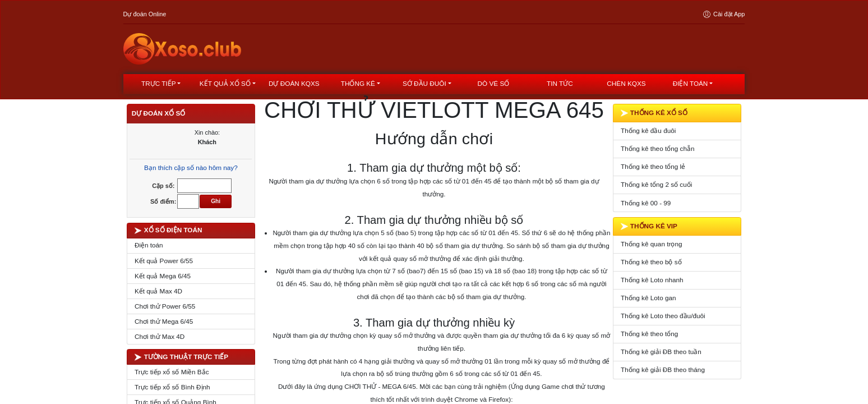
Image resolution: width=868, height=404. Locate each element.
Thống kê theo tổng (649, 334)
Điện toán (691, 83)
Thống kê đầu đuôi (648, 130)
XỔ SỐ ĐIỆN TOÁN (168, 230)
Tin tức (560, 83)
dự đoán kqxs (294, 83)
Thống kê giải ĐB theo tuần (661, 352)
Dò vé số (494, 83)
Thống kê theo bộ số (651, 262)
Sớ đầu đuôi (424, 83)
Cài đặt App (723, 14)
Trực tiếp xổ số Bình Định (172, 387)
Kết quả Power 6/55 (164, 261)
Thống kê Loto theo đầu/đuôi (663, 316)
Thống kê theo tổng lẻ (653, 166)
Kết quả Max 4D (158, 291)
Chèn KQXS (626, 83)
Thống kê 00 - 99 (646, 203)
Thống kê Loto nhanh (652, 280)
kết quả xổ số (225, 83)
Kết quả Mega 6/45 (163, 276)
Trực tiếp (158, 83)
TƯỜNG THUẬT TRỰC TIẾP (181, 357)
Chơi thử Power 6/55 (165, 306)
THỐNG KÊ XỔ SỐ (654, 113)
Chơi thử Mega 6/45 (164, 321)
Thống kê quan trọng (651, 244)
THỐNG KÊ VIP (649, 226)
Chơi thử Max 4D (160, 336)
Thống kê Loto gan (648, 298)
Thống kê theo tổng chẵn (657, 148)
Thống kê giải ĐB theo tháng (663, 369)
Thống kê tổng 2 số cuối (656, 184)
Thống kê (358, 83)
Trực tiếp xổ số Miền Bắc (172, 372)
